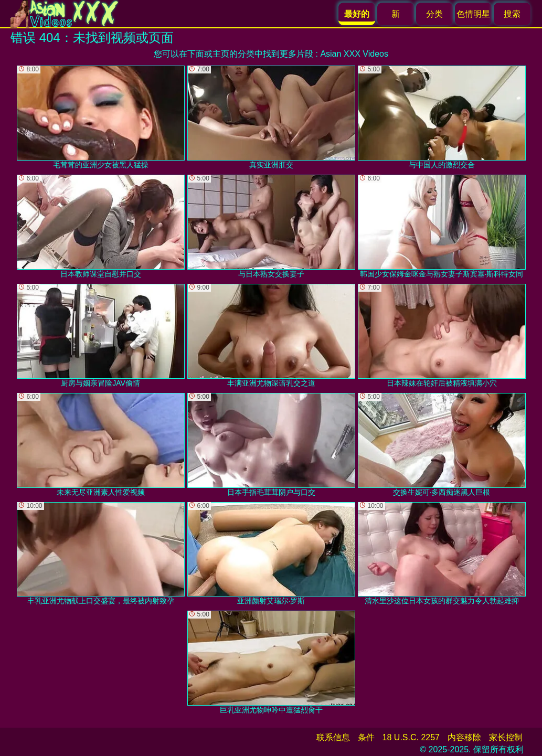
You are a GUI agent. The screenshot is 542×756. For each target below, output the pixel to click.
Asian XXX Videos (354, 54)
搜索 (512, 14)
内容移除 (464, 737)
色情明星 (473, 14)
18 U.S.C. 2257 (411, 737)
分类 (434, 14)
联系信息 (333, 737)
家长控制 (506, 737)
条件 (366, 737)
